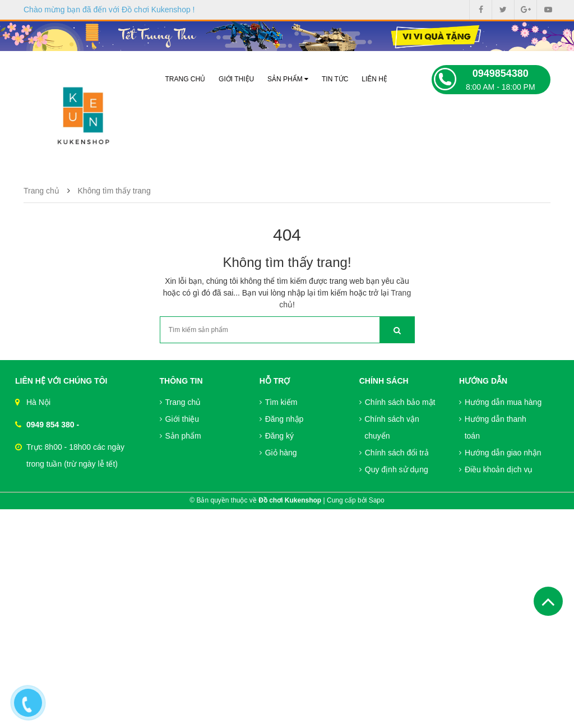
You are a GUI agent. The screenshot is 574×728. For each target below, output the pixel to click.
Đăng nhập (282, 419)
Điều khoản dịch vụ (496, 469)
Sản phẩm (288, 79)
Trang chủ (186, 79)
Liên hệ (374, 79)
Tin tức (335, 79)
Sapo (377, 500)
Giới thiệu (236, 79)
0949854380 (501, 73)
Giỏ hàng (278, 453)
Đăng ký (277, 436)
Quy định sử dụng (394, 469)
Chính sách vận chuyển (389, 427)
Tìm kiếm (279, 402)
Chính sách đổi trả (394, 453)
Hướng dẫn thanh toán (493, 427)
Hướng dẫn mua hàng (500, 402)
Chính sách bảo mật (397, 402)
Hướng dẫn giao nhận (500, 453)
